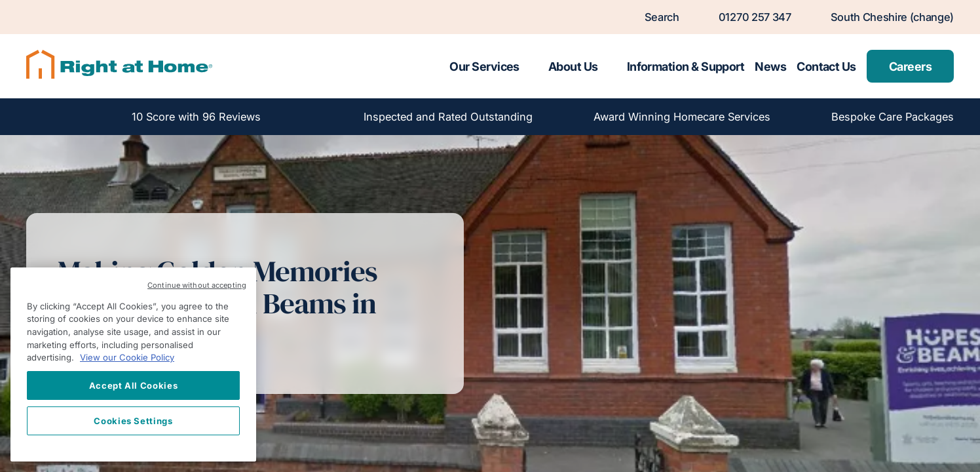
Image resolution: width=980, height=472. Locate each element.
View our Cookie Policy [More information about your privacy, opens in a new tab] (127, 357)
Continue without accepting (197, 285)
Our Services (484, 67)
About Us (573, 67)
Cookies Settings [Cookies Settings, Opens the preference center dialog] (133, 421)
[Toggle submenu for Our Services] (531, 66)
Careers (910, 67)
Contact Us (826, 67)
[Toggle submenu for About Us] (610, 66)
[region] (133, 364)
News (770, 67)
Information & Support (686, 67)
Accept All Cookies (134, 385)
